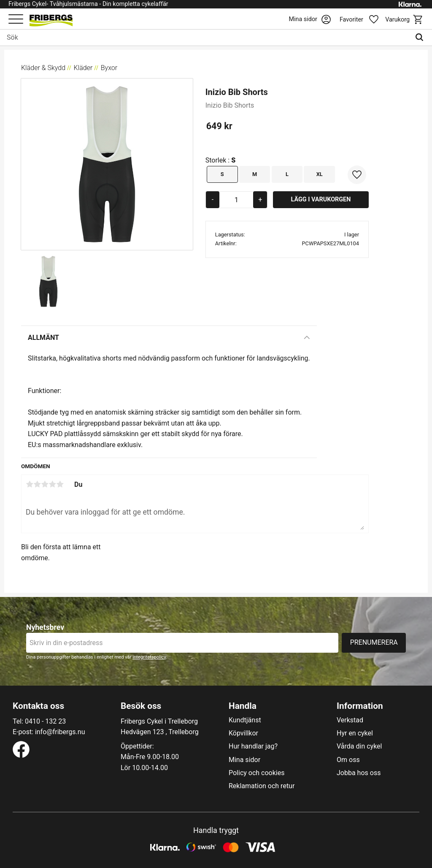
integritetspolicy (149, 657)
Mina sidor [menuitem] (244, 760)
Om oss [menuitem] (348, 760)
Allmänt (43, 338)
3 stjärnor (45, 484)
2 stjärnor (37, 484)
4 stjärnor (52, 484)
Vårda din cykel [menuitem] (359, 746)
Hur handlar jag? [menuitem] (253, 746)
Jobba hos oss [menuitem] (359, 773)
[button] (16, 20)
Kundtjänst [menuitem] (245, 720)
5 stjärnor (60, 484)
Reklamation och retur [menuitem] (262, 786)
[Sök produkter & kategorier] (205, 38)
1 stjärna (30, 484)
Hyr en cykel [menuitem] (355, 733)
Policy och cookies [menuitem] (256, 773)
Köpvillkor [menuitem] (243, 733)
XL (320, 174)
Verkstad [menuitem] (350, 720)
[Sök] (421, 38)
